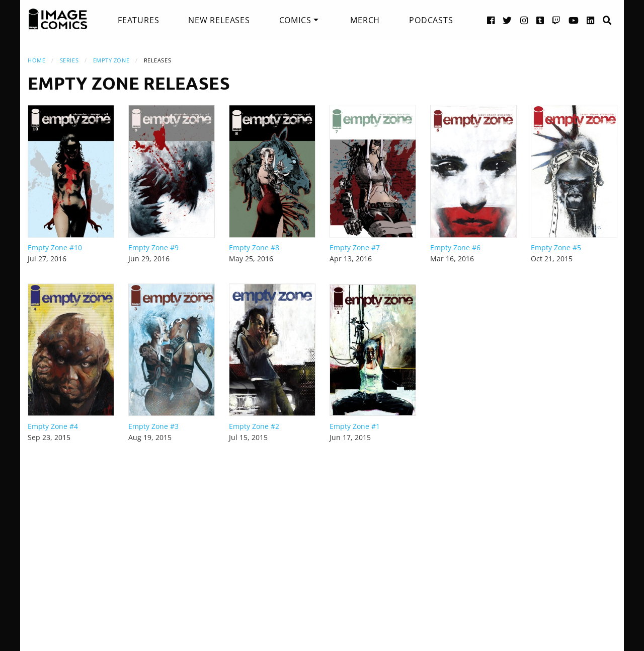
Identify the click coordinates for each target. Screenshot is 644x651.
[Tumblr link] (540, 20)
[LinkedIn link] (591, 20)
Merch (365, 20)
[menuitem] (138, 20)
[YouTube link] (574, 20)
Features (138, 20)
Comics (295, 20)
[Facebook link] (491, 20)
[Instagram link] (524, 20)
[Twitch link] (556, 20)
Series (69, 60)
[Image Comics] (58, 19)
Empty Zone (111, 60)
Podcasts (431, 20)
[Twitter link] (507, 20)
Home (36, 60)
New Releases (219, 20)
